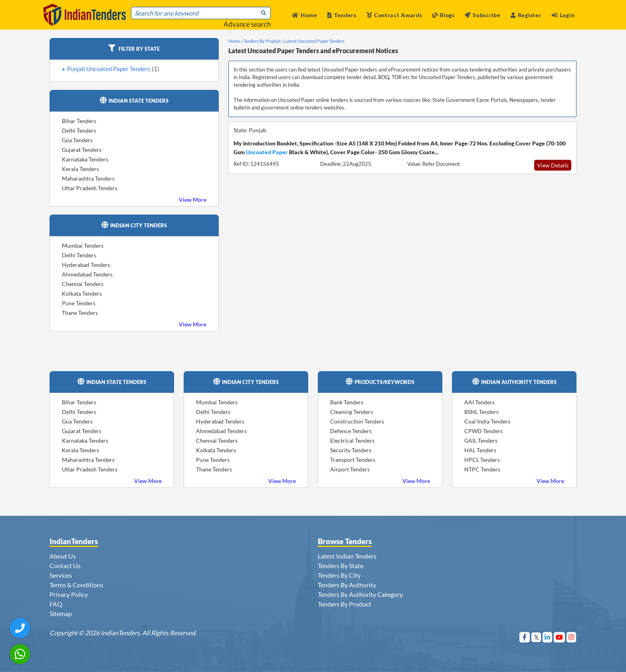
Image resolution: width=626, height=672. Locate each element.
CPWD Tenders (483, 431)
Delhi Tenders (79, 130)
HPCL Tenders (482, 460)
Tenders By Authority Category (360, 594)
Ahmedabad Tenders (87, 274)
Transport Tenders (353, 460)
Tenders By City (339, 575)
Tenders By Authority (347, 585)
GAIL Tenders (481, 440)
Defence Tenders (351, 431)
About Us (63, 556)
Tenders (342, 15)
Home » (236, 41)
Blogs (444, 15)
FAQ (56, 604)
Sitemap (61, 613)
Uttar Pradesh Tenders (90, 188)
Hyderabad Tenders (86, 265)
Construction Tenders (357, 421)
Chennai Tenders (83, 284)
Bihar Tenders (79, 121)
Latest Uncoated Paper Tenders (314, 41)
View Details (553, 165)
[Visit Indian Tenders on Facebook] (525, 637)
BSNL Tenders (481, 412)
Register (526, 15)
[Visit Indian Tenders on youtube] (560, 637)
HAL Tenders (480, 450)
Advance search (247, 24)
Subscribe (482, 15)
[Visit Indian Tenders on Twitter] (536, 637)
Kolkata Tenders (82, 293)
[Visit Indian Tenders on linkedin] (548, 637)
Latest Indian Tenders (347, 556)
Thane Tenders (80, 313)
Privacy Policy (69, 594)
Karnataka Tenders (85, 159)
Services (61, 575)
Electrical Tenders (352, 440)
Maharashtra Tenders (88, 178)
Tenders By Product (345, 604)
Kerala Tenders (80, 169)
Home (305, 15)
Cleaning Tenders (352, 412)
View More (193, 200)
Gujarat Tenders (82, 150)
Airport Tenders (350, 469)
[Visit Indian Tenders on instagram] (572, 637)
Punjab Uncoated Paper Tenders (113, 69)
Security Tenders (351, 450)
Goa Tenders (77, 140)
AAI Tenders (479, 402)
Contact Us (65, 566)
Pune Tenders (79, 303)
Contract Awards (394, 15)
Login (563, 15)
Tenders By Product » (263, 41)
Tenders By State (341, 566)
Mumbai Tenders (83, 246)
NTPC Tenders (482, 469)
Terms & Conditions (76, 585)
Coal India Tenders (487, 421)
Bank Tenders (347, 402)
